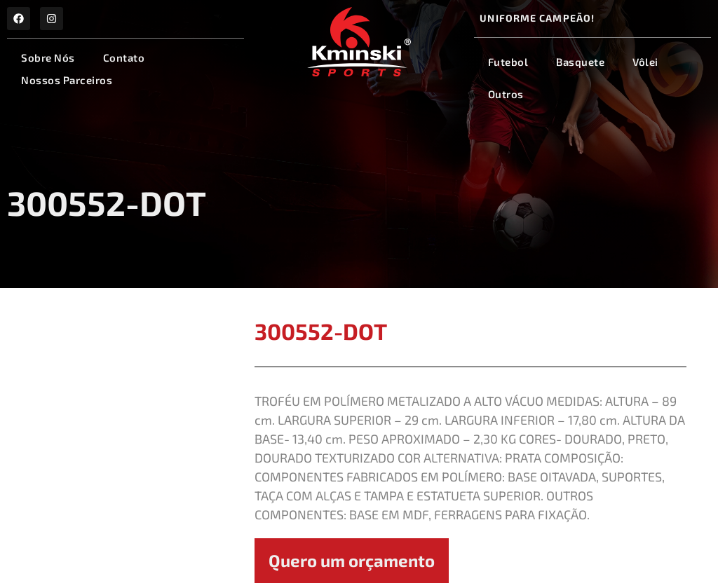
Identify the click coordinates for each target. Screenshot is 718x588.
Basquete (580, 62)
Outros (506, 94)
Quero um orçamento (352, 560)
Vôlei (645, 62)
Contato (124, 57)
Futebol (508, 62)
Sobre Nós (48, 57)
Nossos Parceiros (67, 80)
